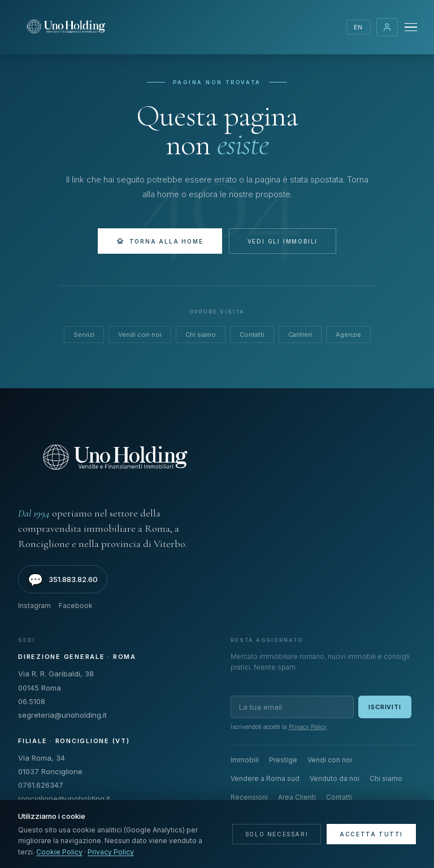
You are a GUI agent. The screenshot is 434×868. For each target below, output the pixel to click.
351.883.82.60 (63, 580)
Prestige (283, 760)
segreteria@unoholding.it (62, 715)
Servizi (84, 335)
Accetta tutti (371, 834)
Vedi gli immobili (283, 241)
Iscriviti (385, 707)
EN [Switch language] (359, 27)
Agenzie (348, 335)
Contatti (252, 335)
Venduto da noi (335, 778)
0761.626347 (41, 785)
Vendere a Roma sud (265, 778)
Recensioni (249, 797)
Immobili (245, 760)
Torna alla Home (160, 241)
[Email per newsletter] (292, 707)
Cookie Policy (59, 852)
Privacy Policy (308, 727)
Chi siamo (201, 335)
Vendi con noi (140, 335)
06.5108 (32, 701)
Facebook (76, 606)
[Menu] (411, 27)
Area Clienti (387, 27)
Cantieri (300, 335)
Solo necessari (277, 834)
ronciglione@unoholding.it (64, 798)
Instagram (34, 606)
